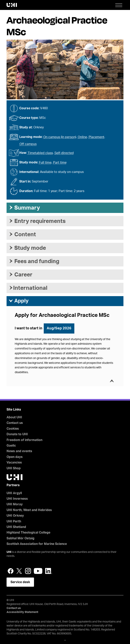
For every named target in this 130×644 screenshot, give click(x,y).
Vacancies (14, 463)
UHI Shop (14, 468)
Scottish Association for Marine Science (37, 544)
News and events (19, 451)
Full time (45, 163)
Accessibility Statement (22, 612)
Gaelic (11, 446)
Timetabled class (40, 153)
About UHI (14, 417)
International (28, 288)
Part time (60, 163)
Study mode (27, 248)
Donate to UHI (17, 434)
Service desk (20, 582)
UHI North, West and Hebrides (29, 510)
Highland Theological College (28, 533)
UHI (9, 552)
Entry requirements (37, 221)
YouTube (38, 571)
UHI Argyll (14, 493)
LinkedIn (49, 571)
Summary (24, 208)
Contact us (15, 423)
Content (22, 234)
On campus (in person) (60, 137)
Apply (19, 301)
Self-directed (64, 153)
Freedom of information (24, 440)
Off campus (28, 144)
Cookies (13, 429)
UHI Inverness (17, 499)
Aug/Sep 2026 (59, 328)
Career (20, 275)
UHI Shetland (16, 527)
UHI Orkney (15, 516)
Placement (97, 137)
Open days (15, 457)
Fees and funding (34, 261)
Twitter (19, 571)
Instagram (28, 571)
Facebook (11, 571)
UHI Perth (14, 521)
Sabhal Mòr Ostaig (20, 538)
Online (82, 137)
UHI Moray (15, 504)
